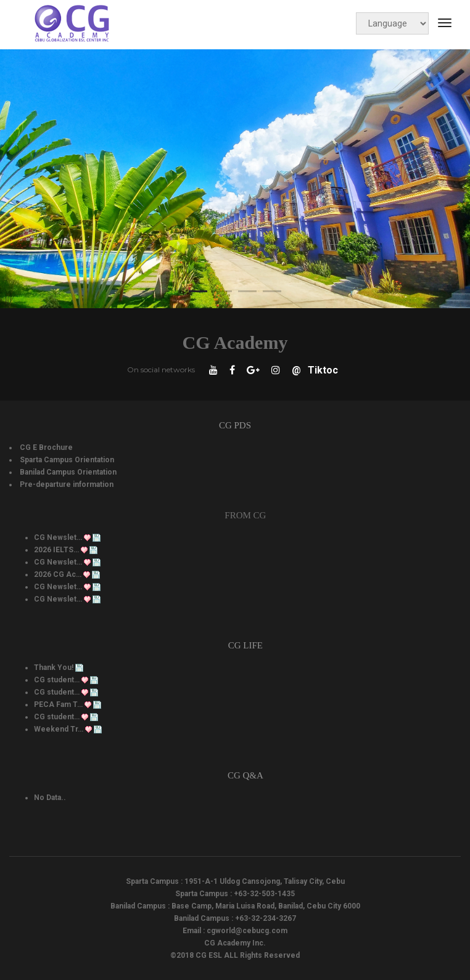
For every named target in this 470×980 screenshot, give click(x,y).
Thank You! (54, 668)
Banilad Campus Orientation (68, 472)
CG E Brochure (46, 447)
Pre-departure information (67, 484)
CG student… (57, 680)
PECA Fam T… (58, 704)
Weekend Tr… (59, 729)
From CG (245, 515)
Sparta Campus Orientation (67, 460)
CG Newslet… (58, 537)
